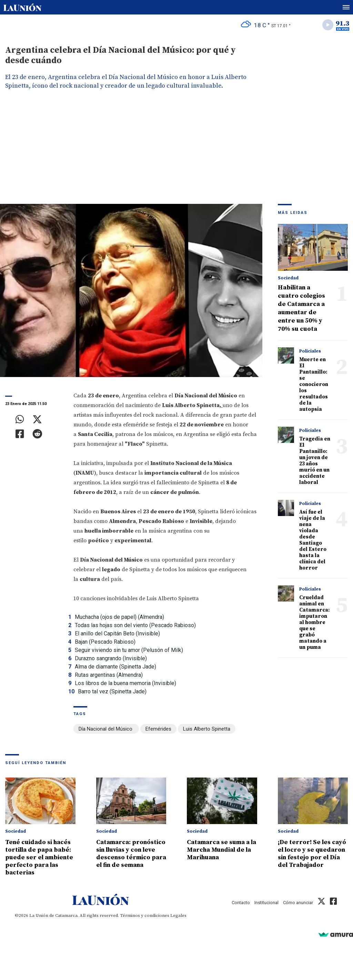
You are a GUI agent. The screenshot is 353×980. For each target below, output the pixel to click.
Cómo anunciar (298, 903)
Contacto (241, 903)
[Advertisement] (176, 152)
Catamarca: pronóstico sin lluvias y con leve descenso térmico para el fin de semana (131, 854)
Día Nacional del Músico (106, 729)
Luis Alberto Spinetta (207, 729)
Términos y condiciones (145, 915)
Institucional (266, 903)
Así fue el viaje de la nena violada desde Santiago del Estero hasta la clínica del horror (313, 540)
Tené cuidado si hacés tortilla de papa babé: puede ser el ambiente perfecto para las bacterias (39, 857)
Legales (178, 915)
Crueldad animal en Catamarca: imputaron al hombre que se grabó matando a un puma (314, 622)
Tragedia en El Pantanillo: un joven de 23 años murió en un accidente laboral (315, 461)
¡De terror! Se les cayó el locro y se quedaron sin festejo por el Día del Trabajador (312, 854)
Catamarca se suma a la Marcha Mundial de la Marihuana (221, 850)
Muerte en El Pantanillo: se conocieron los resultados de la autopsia (314, 384)
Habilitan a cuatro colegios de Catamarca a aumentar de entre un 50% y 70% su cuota (301, 308)
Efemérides (158, 729)
